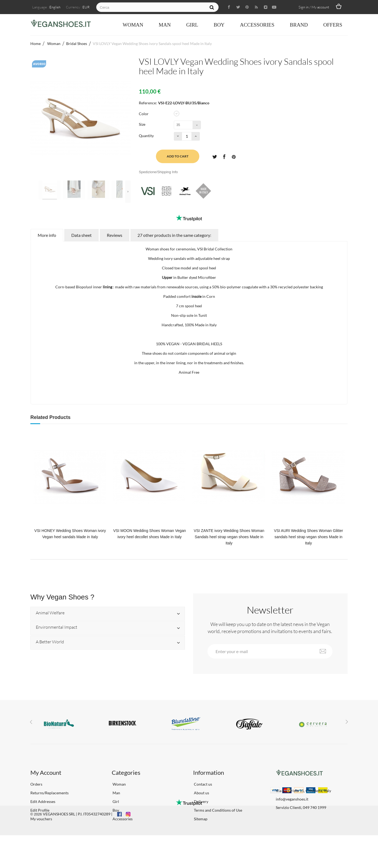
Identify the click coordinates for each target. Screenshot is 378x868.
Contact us (203, 784)
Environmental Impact (57, 627)
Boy (219, 25)
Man (165, 25)
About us (201, 793)
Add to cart (178, 156)
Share (224, 156)
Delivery (201, 801)
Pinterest (234, 156)
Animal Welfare (50, 613)
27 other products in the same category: (174, 235)
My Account (46, 772)
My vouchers (41, 819)
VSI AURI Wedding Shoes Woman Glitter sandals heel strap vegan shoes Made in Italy (308, 537)
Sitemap (200, 819)
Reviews (115, 235)
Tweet (214, 156)
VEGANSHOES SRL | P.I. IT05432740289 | (78, 847)
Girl (192, 25)
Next (128, 192)
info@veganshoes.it (292, 799)
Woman (133, 25)
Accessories (257, 25)
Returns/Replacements (49, 793)
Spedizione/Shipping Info (158, 172)
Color (144, 114)
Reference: (148, 103)
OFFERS (333, 25)
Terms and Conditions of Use (218, 810)
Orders (36, 784)
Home (36, 43)
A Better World (50, 642)
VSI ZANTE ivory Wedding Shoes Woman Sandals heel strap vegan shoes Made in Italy (229, 537)
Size (142, 124)
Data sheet (81, 235)
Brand (299, 25)
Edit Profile (40, 810)
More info (47, 235)
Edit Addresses (43, 801)
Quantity (146, 136)
